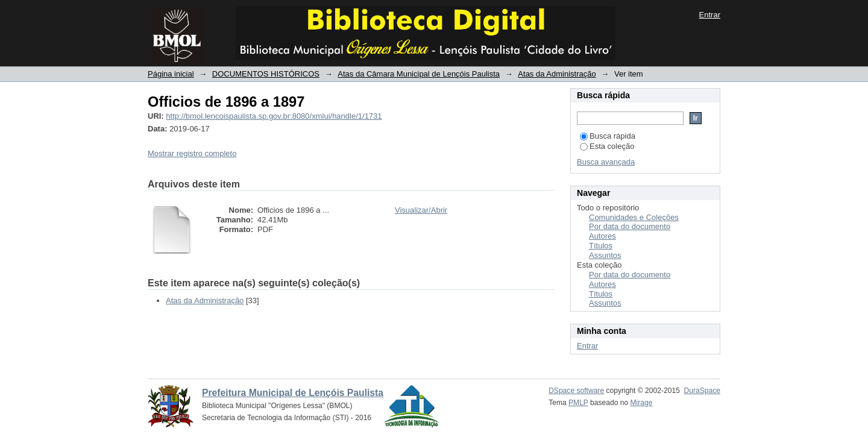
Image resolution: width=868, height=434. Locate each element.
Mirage (642, 403)
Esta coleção (607, 146)
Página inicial (171, 74)
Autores (602, 236)
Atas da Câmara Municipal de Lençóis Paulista (419, 74)
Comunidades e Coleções (634, 217)
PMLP (578, 403)
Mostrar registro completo (192, 153)
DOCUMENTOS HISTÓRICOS (266, 74)
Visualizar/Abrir (421, 210)
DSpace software (576, 391)
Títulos (601, 246)
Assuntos (605, 255)
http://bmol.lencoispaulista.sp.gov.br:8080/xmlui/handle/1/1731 (274, 116)
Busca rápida (608, 136)
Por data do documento (630, 226)
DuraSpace (702, 391)
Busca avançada (606, 162)
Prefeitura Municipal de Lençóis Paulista (293, 393)
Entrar (710, 15)
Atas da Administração (557, 74)
